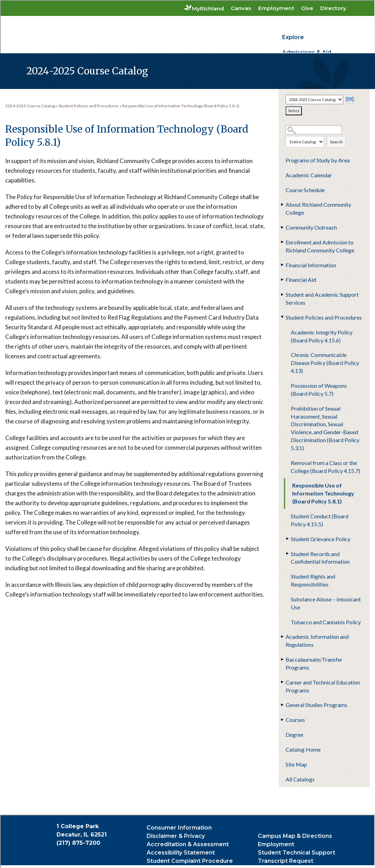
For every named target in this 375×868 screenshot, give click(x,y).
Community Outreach (311, 227)
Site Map (296, 764)
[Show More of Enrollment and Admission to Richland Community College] (282, 242)
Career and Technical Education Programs (323, 686)
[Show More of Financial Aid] (282, 279)
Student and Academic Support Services (322, 298)
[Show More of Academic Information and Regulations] (282, 636)
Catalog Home (303, 749)
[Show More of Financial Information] (282, 265)
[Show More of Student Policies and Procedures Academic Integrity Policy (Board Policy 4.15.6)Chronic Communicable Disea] (282, 317)
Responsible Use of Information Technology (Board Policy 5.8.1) (323, 493)
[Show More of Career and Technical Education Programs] (282, 682)
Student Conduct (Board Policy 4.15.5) (320, 520)
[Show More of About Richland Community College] (282, 204)
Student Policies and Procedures (324, 317)
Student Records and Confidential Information (320, 558)
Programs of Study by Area (318, 160)
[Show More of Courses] (282, 719)
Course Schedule (305, 190)
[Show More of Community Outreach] (282, 227)
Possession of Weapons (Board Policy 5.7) (319, 390)
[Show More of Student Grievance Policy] (287, 539)
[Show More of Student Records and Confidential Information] (287, 554)
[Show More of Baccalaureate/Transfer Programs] (282, 659)
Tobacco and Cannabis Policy (326, 622)
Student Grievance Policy (321, 539)
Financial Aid (301, 280)
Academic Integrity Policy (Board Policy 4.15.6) (322, 336)
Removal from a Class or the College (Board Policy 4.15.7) (325, 467)
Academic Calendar (309, 175)
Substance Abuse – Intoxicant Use (326, 603)
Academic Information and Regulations (317, 641)
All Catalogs (300, 779)
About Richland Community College (318, 208)
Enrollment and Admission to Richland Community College (320, 246)
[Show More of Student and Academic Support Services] (282, 294)
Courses (295, 720)
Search (336, 142)
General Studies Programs (316, 705)
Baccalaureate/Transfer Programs (314, 663)
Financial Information (311, 265)
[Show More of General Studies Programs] (282, 705)
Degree (294, 735)
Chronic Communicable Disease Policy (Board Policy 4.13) (325, 363)
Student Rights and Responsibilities (313, 580)
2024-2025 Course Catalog (30, 106)
